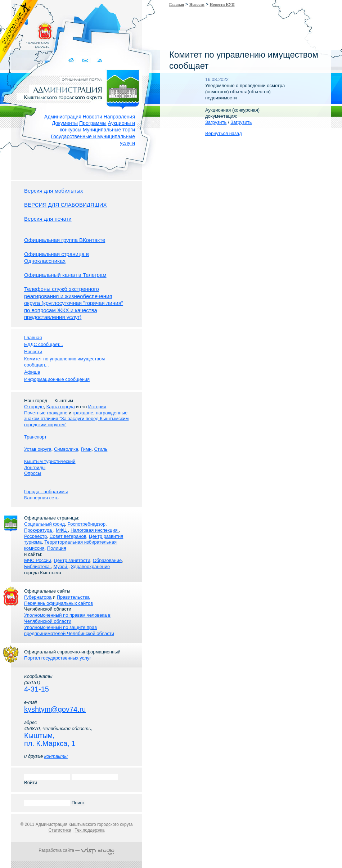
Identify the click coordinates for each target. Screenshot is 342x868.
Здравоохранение (90, 566)
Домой (72, 60)
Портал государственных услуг (58, 658)
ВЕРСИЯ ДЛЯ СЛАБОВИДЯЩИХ (66, 205)
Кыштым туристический (50, 461)
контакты (56, 756)
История (97, 407)
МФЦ (62, 530)
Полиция (57, 548)
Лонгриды (35, 467)
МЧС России (38, 560)
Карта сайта (100, 60)
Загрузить (216, 122)
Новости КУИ (222, 4)
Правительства (73, 597)
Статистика (60, 830)
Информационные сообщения (57, 379)
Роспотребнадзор (86, 524)
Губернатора (38, 597)
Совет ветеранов (68, 536)
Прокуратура (39, 530)
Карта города (61, 407)
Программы (93, 123)
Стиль (101, 449)
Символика (66, 449)
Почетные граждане (46, 413)
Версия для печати (48, 219)
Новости (93, 117)
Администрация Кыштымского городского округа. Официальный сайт (80, 88)
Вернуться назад (224, 133)
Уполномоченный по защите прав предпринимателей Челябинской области (69, 630)
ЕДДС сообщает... (44, 344)
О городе (34, 407)
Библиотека (37, 566)
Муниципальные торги (109, 130)
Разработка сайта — (76, 850)
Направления (119, 117)
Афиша (32, 372)
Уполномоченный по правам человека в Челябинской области (67, 618)
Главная (177, 4)
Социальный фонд (44, 524)
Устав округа (38, 449)
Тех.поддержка (89, 830)
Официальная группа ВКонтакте (65, 240)
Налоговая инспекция (95, 530)
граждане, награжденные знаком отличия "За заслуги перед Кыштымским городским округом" (76, 419)
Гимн (86, 449)
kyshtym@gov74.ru (55, 709)
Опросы (33, 473)
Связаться (86, 60)
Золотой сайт (19, 32)
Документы (65, 123)
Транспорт (35, 437)
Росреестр (35, 536)
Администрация (63, 117)
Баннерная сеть (41, 498)
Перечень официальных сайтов (58, 603)
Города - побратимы (46, 492)
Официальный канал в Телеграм (65, 275)
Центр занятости (72, 560)
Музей (61, 566)
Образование (107, 560)
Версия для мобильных (53, 191)
